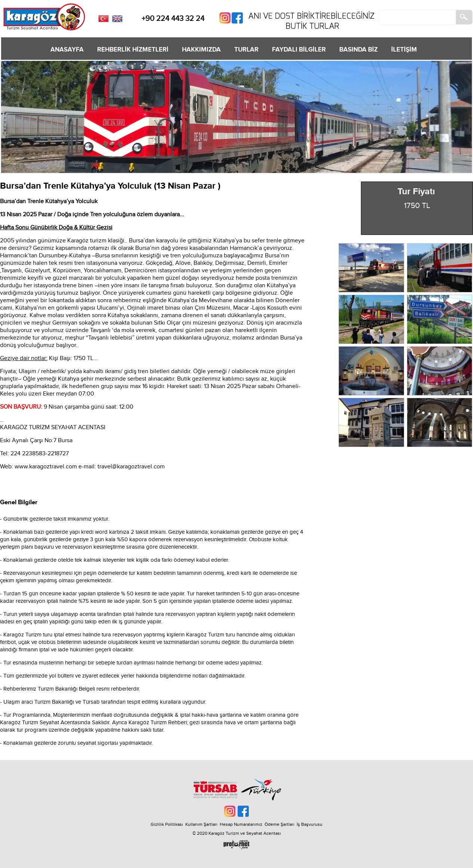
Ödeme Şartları (279, 824)
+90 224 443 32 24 (173, 19)
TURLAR (246, 50)
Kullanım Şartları (203, 824)
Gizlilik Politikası (167, 824)
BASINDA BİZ (358, 50)
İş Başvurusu (310, 824)
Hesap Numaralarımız (241, 824)
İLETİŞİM (404, 50)
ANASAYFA (67, 50)
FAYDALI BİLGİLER (299, 50)
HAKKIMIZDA (201, 50)
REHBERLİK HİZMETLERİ (133, 50)
